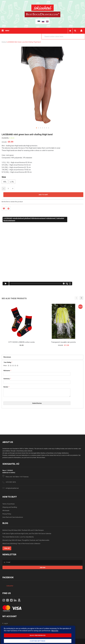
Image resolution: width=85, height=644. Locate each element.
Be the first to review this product (12, 202)
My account (81, 31)
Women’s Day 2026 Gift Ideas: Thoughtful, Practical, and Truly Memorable (26, 540)
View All (7, 548)
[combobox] (63, 36)
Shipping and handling (10, 507)
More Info (55, 631)
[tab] (42, 357)
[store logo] (42, 8)
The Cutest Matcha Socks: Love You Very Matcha (18, 537)
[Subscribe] (42, 567)
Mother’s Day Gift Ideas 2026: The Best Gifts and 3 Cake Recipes (23, 530)
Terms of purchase (8, 504)
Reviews (7, 357)
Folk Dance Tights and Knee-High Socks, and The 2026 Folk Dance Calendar (27, 534)
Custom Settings (38, 641)
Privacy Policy (7, 514)
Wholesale (6, 511)
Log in (6, 623)
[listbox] (42, 182)
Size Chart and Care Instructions (13, 517)
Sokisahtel (10, 586)
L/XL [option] (12, 182)
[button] (36, 128)
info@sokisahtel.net (12, 488)
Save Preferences (38, 635)
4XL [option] (5, 182)
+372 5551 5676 (11, 482)
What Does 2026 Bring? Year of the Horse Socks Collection (21, 544)
